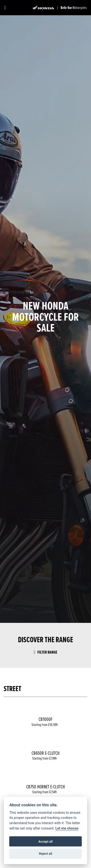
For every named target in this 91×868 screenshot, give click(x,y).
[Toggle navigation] (5, 8)
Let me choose (67, 828)
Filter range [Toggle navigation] (45, 652)
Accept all (45, 842)
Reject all (45, 854)
